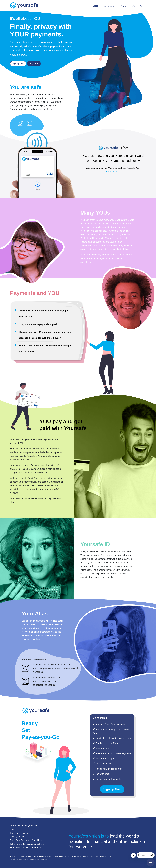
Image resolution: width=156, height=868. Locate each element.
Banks (124, 6)
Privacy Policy (17, 837)
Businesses (109, 6)
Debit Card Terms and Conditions (26, 840)
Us (133, 6)
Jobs (12, 829)
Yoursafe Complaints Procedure (25, 848)
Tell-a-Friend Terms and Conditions (27, 844)
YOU (95, 6)
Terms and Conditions (21, 833)
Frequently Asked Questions (24, 826)
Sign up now (18, 64)
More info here (113, 172)
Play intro (34, 64)
